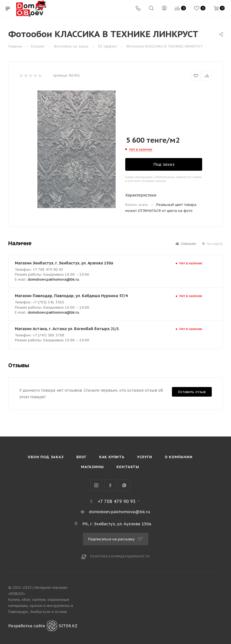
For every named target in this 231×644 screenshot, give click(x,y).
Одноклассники (110, 485)
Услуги (145, 457)
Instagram (96, 485)
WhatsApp (124, 485)
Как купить (112, 457)
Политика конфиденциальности (120, 556)
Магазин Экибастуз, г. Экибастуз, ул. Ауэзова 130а (64, 263)
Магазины (92, 467)
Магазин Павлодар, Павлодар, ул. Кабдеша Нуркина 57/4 (71, 296)
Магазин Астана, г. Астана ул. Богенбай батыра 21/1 (67, 329)
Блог (81, 457)
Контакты (128, 467)
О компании (179, 457)
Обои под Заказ (46, 457)
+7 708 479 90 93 (117, 501)
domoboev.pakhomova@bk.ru (53, 279)
